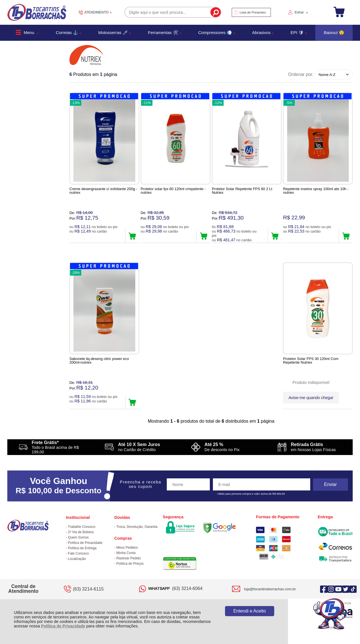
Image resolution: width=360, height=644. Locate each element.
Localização (77, 559)
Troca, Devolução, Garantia (137, 527)
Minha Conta (126, 553)
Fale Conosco (78, 554)
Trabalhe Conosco (82, 527)
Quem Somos (78, 538)
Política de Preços (130, 564)
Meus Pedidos (127, 548)
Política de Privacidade (63, 626)
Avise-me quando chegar (311, 398)
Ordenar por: (301, 74)
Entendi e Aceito (249, 611)
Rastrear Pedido (129, 559)
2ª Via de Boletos (81, 533)
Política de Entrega (82, 549)
